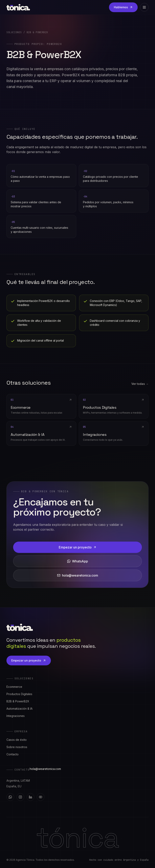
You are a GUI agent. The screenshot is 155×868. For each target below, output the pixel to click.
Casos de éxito (17, 740)
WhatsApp (78, 561)
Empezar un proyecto (78, 547)
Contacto (13, 754)
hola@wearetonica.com (78, 575)
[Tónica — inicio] (18, 7)
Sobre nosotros (17, 747)
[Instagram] (20, 797)
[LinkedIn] (30, 797)
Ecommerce (14, 687)
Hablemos (123, 7)
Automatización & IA (19, 709)
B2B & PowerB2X (18, 701)
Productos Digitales (19, 694)
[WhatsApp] (10, 797)
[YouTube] (41, 797)
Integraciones (16, 716)
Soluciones (14, 32)
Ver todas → (140, 384)
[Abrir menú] (144, 7)
